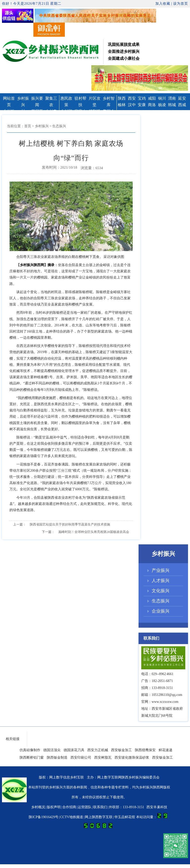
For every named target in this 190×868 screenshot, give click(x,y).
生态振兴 (161, 601)
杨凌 (162, 105)
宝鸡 (142, 98)
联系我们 (100, 807)
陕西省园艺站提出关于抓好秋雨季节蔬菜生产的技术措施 (70, 524)
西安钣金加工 (121, 750)
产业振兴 (161, 570)
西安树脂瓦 (103, 758)
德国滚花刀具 (74, 750)
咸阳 (152, 98)
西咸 (182, 105)
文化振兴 (161, 591)
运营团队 (85, 807)
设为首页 (181, 4)
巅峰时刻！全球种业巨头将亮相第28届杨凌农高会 (94, 532)
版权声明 (54, 807)
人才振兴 (161, 581)
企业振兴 (161, 611)
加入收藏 (163, 4)
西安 (132, 98)
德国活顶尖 (52, 750)
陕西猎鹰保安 (145, 750)
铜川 (162, 98)
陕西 (122, 98)
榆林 (122, 105)
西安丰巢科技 (157, 807)
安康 (142, 105)
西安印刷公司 (81, 758)
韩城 (172, 105)
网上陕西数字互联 (99, 817)
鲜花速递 (166, 750)
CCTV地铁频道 (72, 817)
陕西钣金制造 (57, 758)
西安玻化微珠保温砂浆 (132, 758)
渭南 (172, 98)
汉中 (132, 105)
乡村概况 (38, 807)
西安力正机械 (98, 750)
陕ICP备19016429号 (44, 817)
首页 (28, 126)
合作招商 (69, 807)
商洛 (152, 105)
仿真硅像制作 (30, 750)
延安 (182, 98)
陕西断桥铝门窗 (32, 758)
